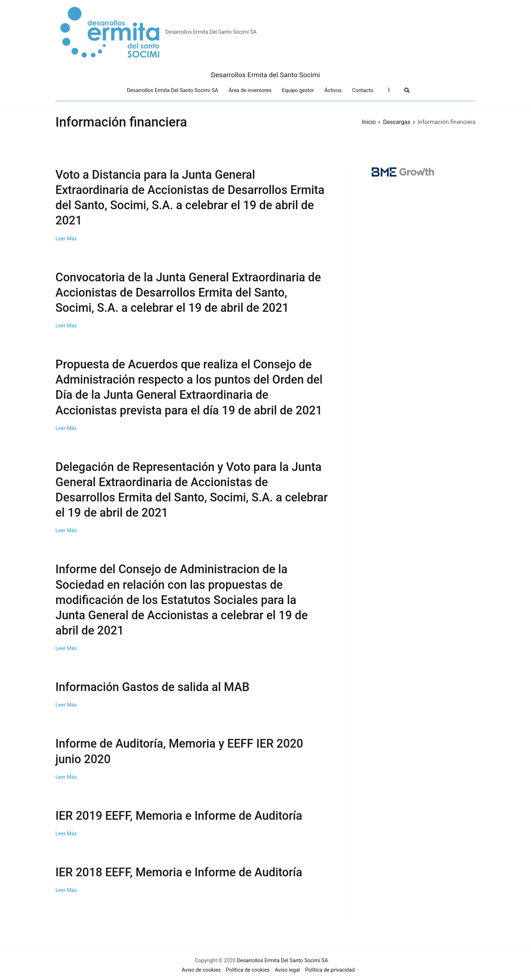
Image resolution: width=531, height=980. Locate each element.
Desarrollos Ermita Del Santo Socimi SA (172, 90)
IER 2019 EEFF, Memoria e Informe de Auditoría (179, 816)
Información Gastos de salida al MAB (152, 687)
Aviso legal (287, 970)
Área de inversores (250, 90)
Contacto (363, 90)
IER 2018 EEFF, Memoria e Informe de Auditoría (179, 872)
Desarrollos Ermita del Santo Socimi (266, 75)
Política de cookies (248, 970)
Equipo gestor (298, 90)
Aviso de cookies (201, 970)
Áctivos (333, 90)
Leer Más (66, 239)
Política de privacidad (330, 970)
